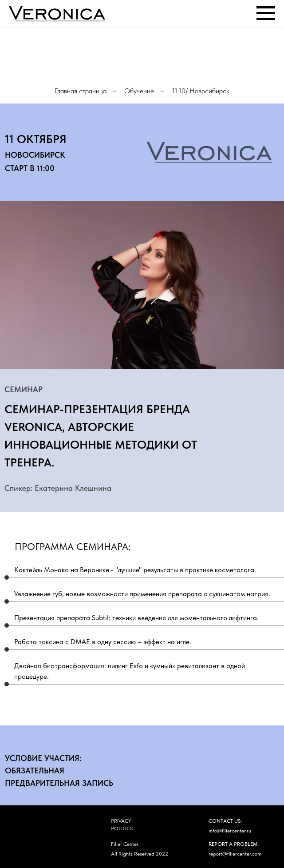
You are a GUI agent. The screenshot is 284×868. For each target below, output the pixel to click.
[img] (82, 849)
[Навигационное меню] (266, 13)
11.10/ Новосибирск (201, 91)
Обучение (139, 91)
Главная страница (81, 91)
